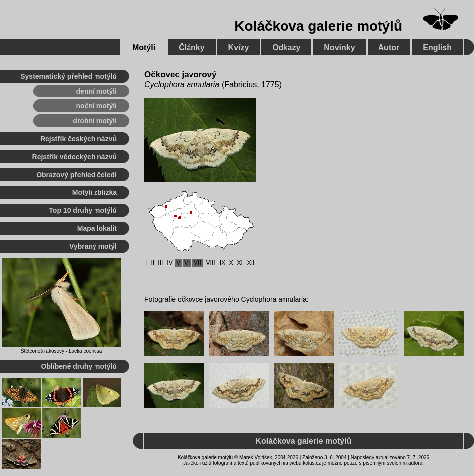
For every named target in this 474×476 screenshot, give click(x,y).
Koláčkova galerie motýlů (318, 26)
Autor (389, 48)
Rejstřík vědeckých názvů (75, 157)
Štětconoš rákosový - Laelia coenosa (61, 351)
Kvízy (239, 48)
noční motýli (96, 106)
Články (191, 48)
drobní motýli (95, 121)
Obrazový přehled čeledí (77, 175)
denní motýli (96, 91)
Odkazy (286, 48)
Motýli (144, 48)
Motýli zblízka (95, 192)
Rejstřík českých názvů (79, 139)
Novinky (339, 48)
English (437, 48)
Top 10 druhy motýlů (83, 210)
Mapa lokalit (97, 228)
